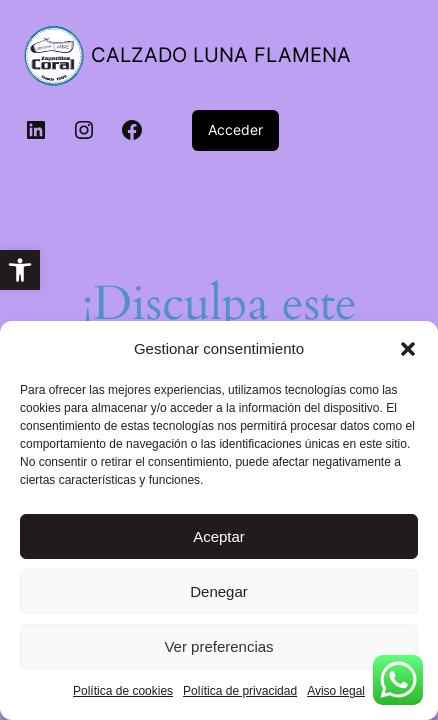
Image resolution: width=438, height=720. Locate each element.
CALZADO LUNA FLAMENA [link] (221, 55)
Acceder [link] (235, 129)
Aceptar (219, 536)
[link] (20, 270)
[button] (408, 349)
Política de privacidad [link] (240, 691)
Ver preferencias (218, 646)
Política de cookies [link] (123, 691)
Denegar (219, 591)
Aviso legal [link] (336, 691)
